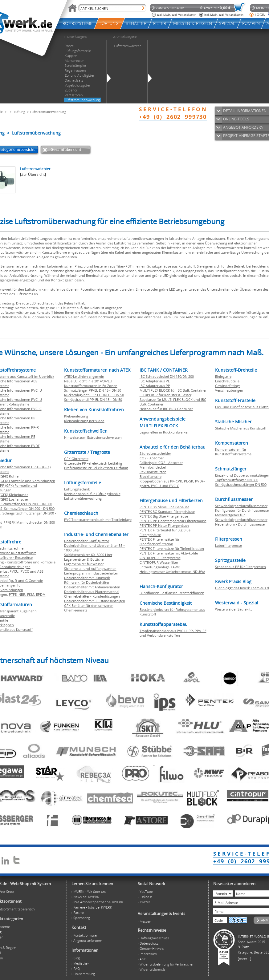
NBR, (23, 594)
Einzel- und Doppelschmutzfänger (242, 475)
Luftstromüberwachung (48, 112)
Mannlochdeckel (153, 467)
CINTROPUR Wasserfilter (159, 562)
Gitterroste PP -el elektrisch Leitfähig (93, 463)
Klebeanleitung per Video (84, 421)
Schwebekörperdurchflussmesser (241, 506)
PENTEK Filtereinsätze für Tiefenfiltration (172, 548)
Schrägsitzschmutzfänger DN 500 (241, 484)
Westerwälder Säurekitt (233, 609)
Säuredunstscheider (155, 453)
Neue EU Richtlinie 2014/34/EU (88, 381)
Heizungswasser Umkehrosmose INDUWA (172, 572)
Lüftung (20, 112)
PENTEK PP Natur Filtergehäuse (164, 525)
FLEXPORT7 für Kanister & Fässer (165, 395)
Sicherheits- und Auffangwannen (90, 569)
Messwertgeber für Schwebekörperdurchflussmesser (241, 517)
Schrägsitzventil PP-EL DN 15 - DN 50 (93, 399)
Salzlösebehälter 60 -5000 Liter (88, 555)
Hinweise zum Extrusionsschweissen (93, 437)
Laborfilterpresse (228, 545)
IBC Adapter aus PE (155, 381)
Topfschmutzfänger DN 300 (237, 480)
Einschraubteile (227, 381)
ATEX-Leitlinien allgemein (84, 376)
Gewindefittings (228, 386)
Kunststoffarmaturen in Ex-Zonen (91, 386)
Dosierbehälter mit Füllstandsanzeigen (95, 601)
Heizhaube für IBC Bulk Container (166, 409)
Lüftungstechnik (77, 489)
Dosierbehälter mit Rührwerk (87, 578)
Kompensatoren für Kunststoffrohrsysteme (233, 452)
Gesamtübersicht (66, 149)
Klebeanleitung (76, 416)
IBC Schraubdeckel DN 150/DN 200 (167, 376)
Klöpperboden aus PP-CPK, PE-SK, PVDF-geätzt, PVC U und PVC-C (172, 483)
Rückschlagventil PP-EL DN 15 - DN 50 (94, 395)
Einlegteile (223, 376)
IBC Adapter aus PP (155, 386)
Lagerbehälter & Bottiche (84, 559)
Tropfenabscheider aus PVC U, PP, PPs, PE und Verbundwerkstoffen (173, 633)
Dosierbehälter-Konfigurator (87, 541)
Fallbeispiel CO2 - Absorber (161, 463)
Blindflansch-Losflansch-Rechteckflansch (172, 593)
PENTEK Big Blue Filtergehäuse (164, 516)
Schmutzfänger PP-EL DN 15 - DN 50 (93, 390)
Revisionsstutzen (153, 472)
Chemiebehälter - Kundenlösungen (92, 596)
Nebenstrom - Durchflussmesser (240, 524)
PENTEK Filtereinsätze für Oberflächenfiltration (159, 542)
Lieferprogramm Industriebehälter (91, 573)
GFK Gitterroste (76, 459)
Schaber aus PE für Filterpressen (240, 567)
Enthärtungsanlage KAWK (160, 567)
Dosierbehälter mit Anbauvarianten (92, 587)
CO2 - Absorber (152, 458)
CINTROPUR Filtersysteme (160, 558)
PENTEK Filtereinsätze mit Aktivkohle (169, 553)
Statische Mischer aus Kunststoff (241, 428)
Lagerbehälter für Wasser (84, 564)
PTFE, (14, 594)
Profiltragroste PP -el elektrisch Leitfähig (96, 468)
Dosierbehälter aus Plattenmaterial (92, 592)
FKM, (32, 594)
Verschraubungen (229, 390)
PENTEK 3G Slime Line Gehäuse (164, 507)
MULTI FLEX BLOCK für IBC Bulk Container (173, 390)
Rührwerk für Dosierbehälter (87, 582)
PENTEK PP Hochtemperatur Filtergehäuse (173, 521)
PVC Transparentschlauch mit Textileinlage (98, 520)
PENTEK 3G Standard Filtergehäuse (167, 512)
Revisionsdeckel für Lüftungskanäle (92, 494)
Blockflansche (151, 476)
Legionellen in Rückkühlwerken (165, 432)
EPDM (41, 594)
